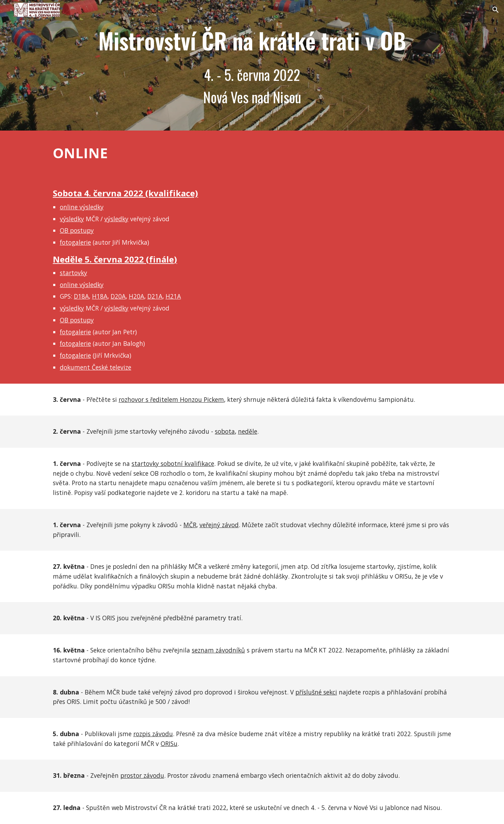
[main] (252, 65)
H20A (136, 296)
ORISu (169, 743)
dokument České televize (96, 367)
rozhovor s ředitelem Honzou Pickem (171, 399)
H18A (100, 296)
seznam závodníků (218, 650)
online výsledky (82, 207)
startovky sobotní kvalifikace (173, 463)
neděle (248, 431)
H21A (173, 296)
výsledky (72, 219)
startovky (73, 273)
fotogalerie (75, 242)
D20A (118, 296)
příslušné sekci (316, 692)
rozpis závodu (153, 734)
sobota (225, 431)
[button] (496, 10)
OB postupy (77, 230)
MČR (190, 525)
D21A (155, 296)
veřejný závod (219, 525)
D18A (81, 296)
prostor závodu (142, 775)
